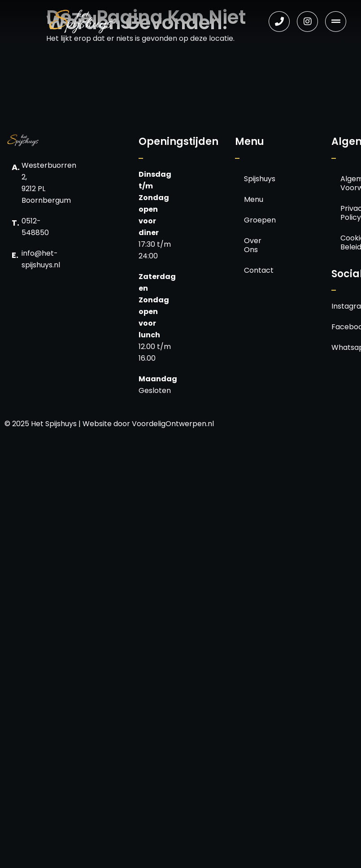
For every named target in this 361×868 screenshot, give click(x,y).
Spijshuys (251, 179)
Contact (251, 270)
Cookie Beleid (347, 242)
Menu (251, 199)
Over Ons (251, 245)
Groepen (251, 220)
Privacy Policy (347, 213)
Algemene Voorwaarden (347, 183)
